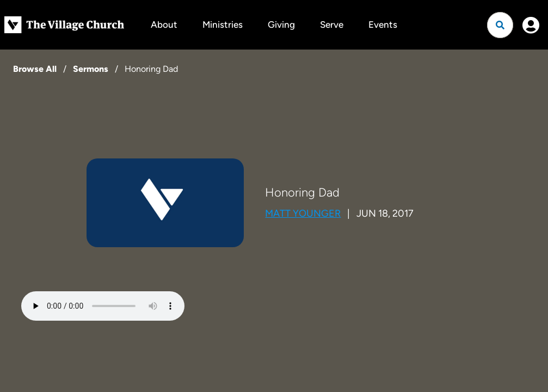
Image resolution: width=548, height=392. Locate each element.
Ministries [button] (223, 24)
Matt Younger (303, 213)
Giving (281, 24)
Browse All (35, 69)
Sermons (91, 69)
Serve (332, 24)
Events (383, 24)
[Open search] (500, 25)
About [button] (164, 24)
